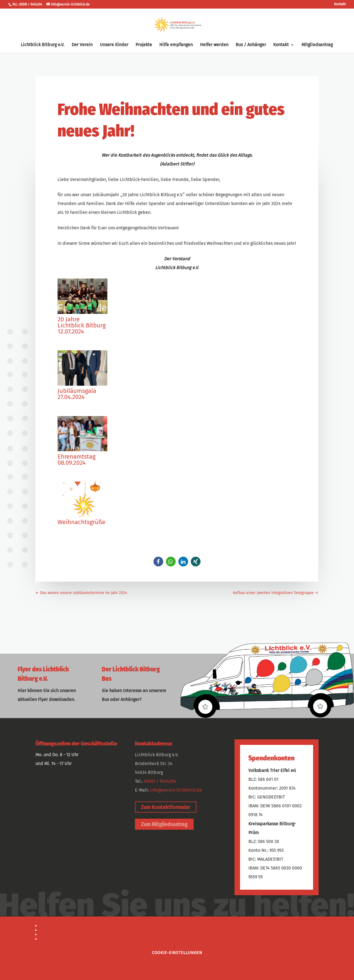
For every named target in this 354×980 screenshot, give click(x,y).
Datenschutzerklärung (63, 930)
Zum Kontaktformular (166, 807)
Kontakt (340, 4)
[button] (158, 562)
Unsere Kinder (114, 45)
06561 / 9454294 (160, 781)
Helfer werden (214, 45)
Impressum (52, 926)
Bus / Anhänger (251, 45)
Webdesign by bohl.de (63, 935)
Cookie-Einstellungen (177, 953)
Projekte (144, 45)
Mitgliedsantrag (317, 45)
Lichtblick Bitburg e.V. (43, 45)
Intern (46, 939)
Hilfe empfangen (176, 45)
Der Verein (82, 45)
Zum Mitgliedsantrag (164, 824)
